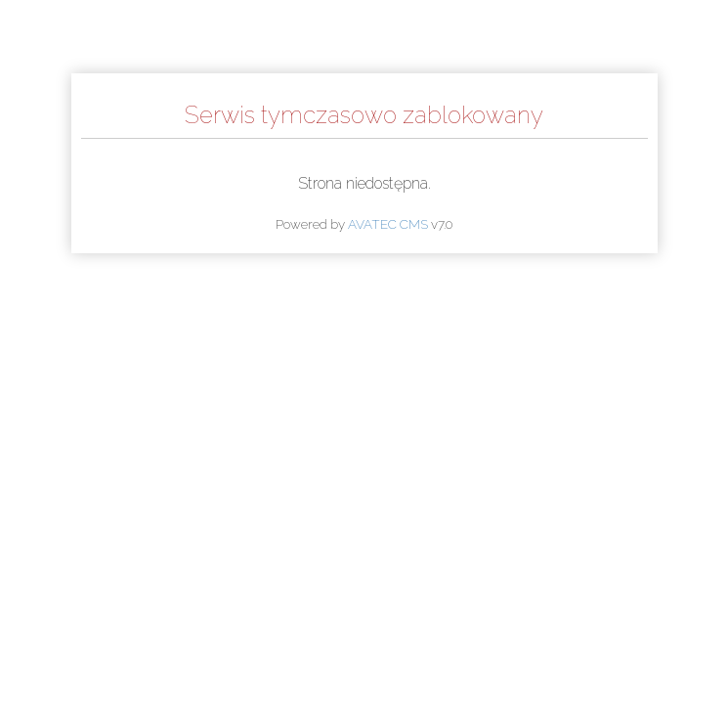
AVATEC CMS (388, 224)
